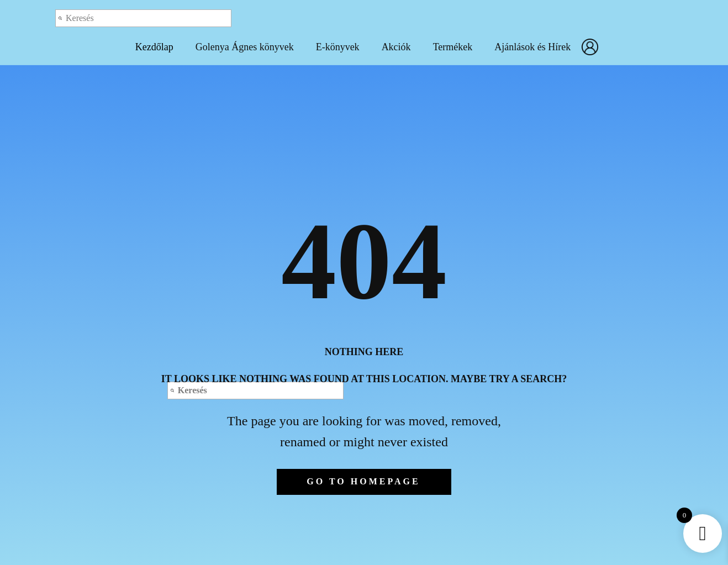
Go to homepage (363, 481)
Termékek (453, 47)
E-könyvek (338, 47)
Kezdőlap (154, 47)
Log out (594, 18)
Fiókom (593, 47)
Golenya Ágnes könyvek (245, 47)
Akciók (396, 47)
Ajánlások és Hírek (532, 47)
